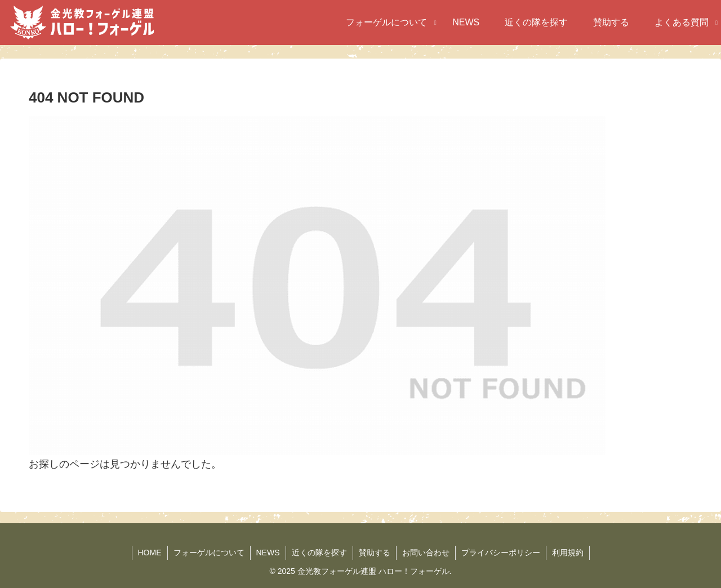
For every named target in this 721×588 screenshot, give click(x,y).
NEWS (268, 553)
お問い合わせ (426, 553)
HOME (150, 553)
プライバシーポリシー (501, 553)
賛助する (375, 553)
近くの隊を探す (319, 553)
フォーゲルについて (209, 553)
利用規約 (568, 553)
